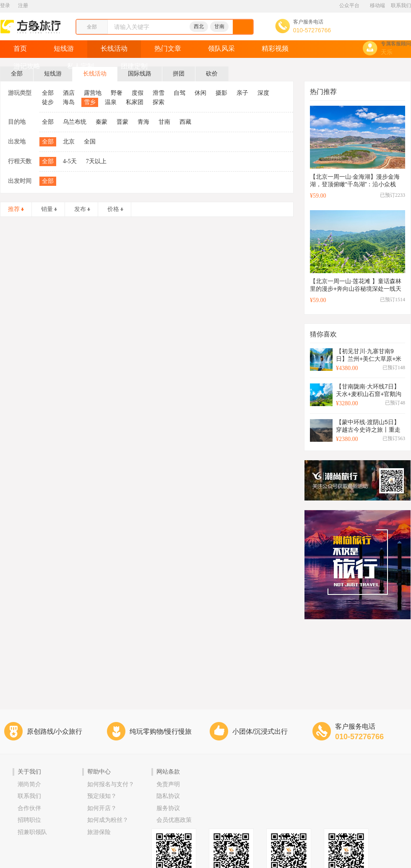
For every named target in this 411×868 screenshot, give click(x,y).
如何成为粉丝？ (108, 820)
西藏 (185, 122)
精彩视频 (275, 48)
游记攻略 (27, 66)
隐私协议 (168, 796)
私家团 (135, 102)
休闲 (200, 93)
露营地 (93, 93)
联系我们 (401, 5)
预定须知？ (102, 796)
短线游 (64, 48)
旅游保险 (99, 832)
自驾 (179, 93)
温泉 (111, 102)
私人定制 (81, 66)
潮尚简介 (29, 784)
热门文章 (168, 48)
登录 (5, 5)
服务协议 (168, 808)
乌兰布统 (75, 122)
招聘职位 (29, 820)
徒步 (48, 102)
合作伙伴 (29, 808)
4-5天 (70, 161)
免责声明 (168, 784)
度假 (138, 93)
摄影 (221, 93)
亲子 (242, 93)
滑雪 (159, 93)
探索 (159, 102)
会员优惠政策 (174, 820)
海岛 (69, 102)
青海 (143, 122)
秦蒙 (101, 122)
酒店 (69, 93)
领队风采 (221, 48)
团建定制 (134, 66)
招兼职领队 (32, 832)
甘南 (219, 26)
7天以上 (96, 161)
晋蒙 (122, 122)
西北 (199, 26)
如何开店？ (102, 808)
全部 (48, 93)
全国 (90, 142)
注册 (23, 5)
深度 (263, 93)
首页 (20, 48)
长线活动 (114, 48)
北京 (69, 142)
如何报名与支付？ (111, 784)
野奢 (117, 93)
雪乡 (90, 102)
